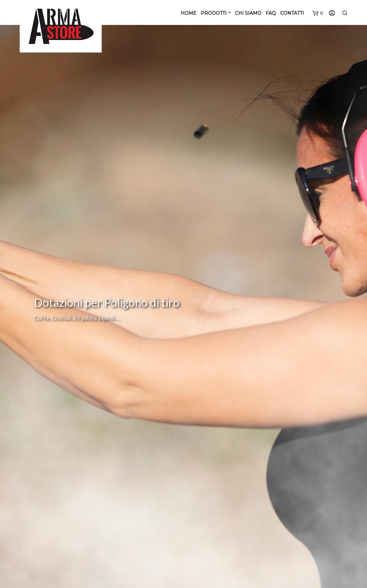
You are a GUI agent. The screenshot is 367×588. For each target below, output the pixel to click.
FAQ (271, 13)
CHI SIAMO (248, 13)
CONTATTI (292, 13)
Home (189, 13)
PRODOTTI (214, 13)
